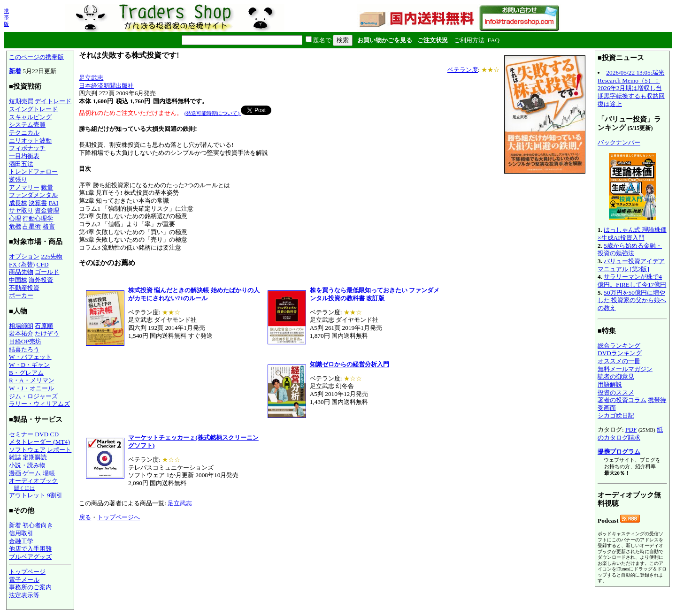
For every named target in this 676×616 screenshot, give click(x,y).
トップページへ (119, 517)
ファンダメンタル (33, 195)
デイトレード (53, 101)
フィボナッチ (27, 148)
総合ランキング (619, 346)
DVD (42, 434)
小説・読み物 (27, 465)
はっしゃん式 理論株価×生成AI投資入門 (632, 234)
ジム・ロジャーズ (33, 396)
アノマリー (24, 187)
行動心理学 (38, 218)
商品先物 (21, 272)
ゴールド (47, 272)
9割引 (55, 495)
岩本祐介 (21, 333)
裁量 (47, 187)
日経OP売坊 (25, 341)
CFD (43, 264)
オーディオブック (33, 481)
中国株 (18, 280)
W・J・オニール (31, 388)
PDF (631, 430)
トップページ (27, 572)
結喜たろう (24, 349)
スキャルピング (30, 117)
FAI (54, 203)
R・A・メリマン (32, 380)
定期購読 (35, 457)
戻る (85, 517)
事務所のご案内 (30, 587)
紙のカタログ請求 (630, 433)
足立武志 (91, 78)
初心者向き (38, 525)
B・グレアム (26, 373)
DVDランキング (620, 353)
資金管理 (47, 210)
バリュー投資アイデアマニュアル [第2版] (631, 265)
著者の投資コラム (622, 400)
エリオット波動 (30, 141)
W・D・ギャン (29, 365)
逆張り (18, 179)
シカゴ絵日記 (616, 415)
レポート (59, 450)
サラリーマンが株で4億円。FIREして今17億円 (632, 281)
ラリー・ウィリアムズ (39, 404)
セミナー (21, 434)
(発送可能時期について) (213, 113)
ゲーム (32, 473)
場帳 (49, 473)
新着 (15, 71)
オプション (24, 256)
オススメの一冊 (619, 361)
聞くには (24, 488)
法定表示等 (24, 595)
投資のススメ (616, 392)
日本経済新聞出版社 (106, 86)
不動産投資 (24, 288)
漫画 (15, 473)
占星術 (32, 226)
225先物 (52, 256)
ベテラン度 (463, 70)
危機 (15, 226)
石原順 (44, 326)
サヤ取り (21, 210)
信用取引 (21, 533)
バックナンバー (619, 142)
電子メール (24, 580)
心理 (15, 218)
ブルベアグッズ (30, 557)
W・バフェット (30, 357)
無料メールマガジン (625, 369)
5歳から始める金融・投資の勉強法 (630, 250)
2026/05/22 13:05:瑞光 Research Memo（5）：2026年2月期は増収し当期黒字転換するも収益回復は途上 (631, 88)
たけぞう (47, 333)
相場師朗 (21, 326)
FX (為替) (22, 264)
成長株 (18, 203)
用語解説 (610, 384)
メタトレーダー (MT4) (39, 442)
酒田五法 (21, 164)
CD (55, 434)
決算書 (38, 203)
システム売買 (27, 125)
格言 (49, 226)
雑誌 (15, 457)
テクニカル (24, 133)
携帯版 (6, 17)
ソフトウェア (27, 450)
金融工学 (21, 541)
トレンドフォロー (33, 171)
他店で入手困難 (30, 549)
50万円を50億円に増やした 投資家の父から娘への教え (632, 300)
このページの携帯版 (36, 57)
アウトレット (27, 495)
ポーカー (21, 295)
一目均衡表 (24, 156)
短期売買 (21, 101)
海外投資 (41, 280)
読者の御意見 (616, 376)
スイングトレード (33, 109)
